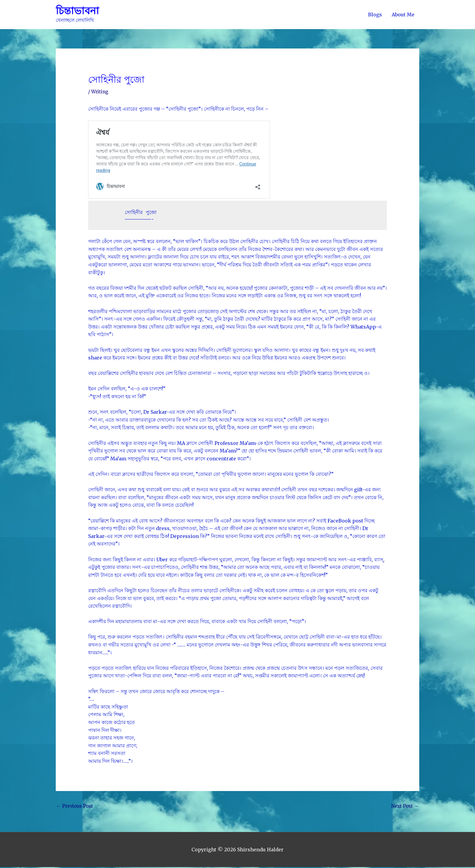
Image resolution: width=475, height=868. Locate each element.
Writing (101, 92)
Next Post (404, 807)
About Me (403, 15)
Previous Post (76, 807)
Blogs (375, 15)
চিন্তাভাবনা (78, 11)
